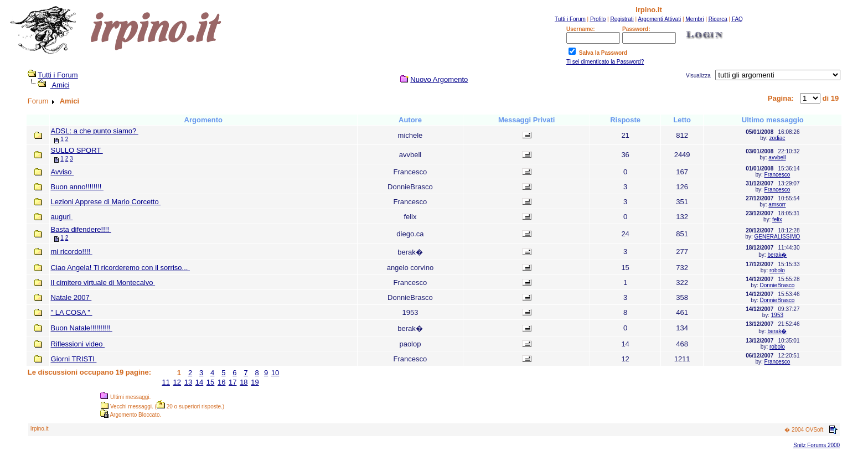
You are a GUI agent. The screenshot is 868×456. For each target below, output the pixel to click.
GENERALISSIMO (777, 237)
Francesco (777, 175)
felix (777, 219)
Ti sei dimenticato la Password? (605, 62)
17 (232, 382)
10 (275, 373)
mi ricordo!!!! (72, 252)
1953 (777, 315)
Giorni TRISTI (74, 359)
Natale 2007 (71, 297)
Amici (60, 85)
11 (166, 382)
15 (210, 382)
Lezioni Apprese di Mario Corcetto (106, 202)
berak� (777, 255)
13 (188, 382)
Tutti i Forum (58, 75)
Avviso (63, 172)
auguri (62, 217)
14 (199, 382)
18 (244, 382)
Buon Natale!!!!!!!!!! (82, 328)
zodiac (777, 138)
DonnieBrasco (777, 285)
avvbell (777, 157)
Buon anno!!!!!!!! (77, 187)
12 (177, 382)
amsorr (777, 204)
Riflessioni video (78, 344)
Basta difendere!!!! (81, 229)
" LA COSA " (72, 312)
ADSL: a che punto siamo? (95, 131)
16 (221, 382)
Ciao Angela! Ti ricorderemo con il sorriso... (120, 268)
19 (255, 382)
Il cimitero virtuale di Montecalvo (103, 283)
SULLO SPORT (77, 150)
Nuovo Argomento (439, 79)
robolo (777, 270)
